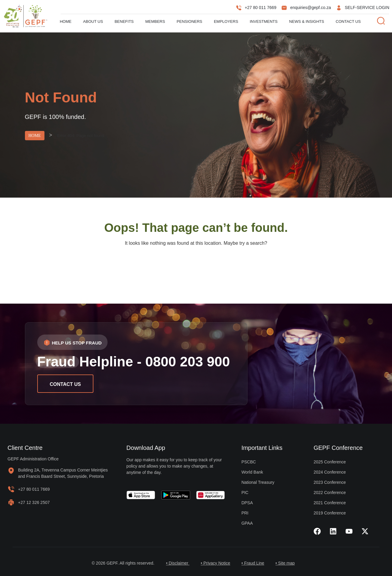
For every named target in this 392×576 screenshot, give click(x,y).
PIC (245, 493)
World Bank (252, 472)
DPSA (247, 503)
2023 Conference (330, 482)
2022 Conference (330, 493)
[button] (73, 342)
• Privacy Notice (215, 563)
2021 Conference (330, 503)
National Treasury (258, 482)
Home (66, 21)
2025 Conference (330, 462)
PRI (245, 513)
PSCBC (249, 462)
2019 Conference (330, 513)
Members (155, 21)
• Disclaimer (177, 563)
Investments (264, 21)
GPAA (247, 523)
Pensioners (189, 21)
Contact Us (348, 21)
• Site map (286, 563)
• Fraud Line (253, 563)
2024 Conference (330, 472)
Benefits (124, 21)
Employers (226, 21)
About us (93, 21)
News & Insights (307, 21)
